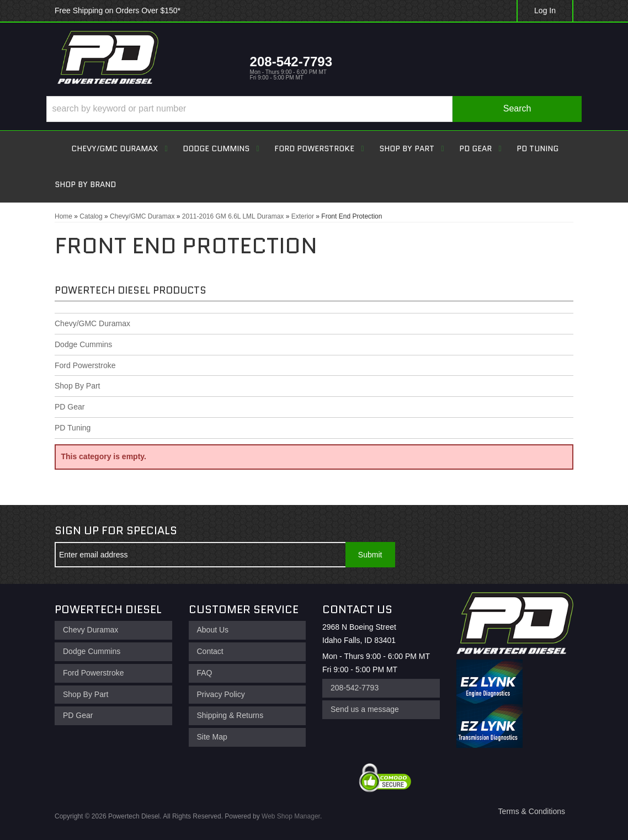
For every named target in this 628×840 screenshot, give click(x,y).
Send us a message (365, 709)
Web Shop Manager (291, 816)
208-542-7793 (355, 688)
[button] (314, 109)
